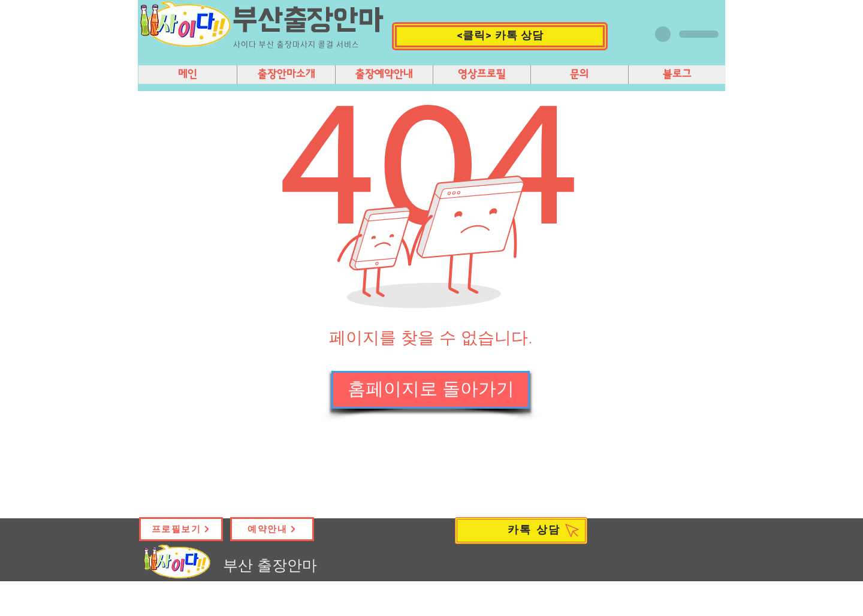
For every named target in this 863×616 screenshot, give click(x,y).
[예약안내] (272, 529)
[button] (500, 36)
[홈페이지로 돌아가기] (431, 390)
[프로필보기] (181, 529)
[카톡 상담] (521, 531)
